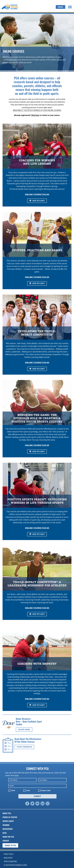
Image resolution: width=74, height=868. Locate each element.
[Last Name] (52, 780)
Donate (60, 7)
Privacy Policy (9, 854)
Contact (6, 841)
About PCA (7, 813)
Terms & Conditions (10, 861)
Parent (13, 790)
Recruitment (8, 829)
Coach (28, 790)
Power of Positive (10, 817)
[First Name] (22, 780)
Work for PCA (8, 837)
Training (6, 825)
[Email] (37, 786)
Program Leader (46, 790)
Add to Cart (37, 201)
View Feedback (24, 747)
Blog (5, 833)
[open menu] (70, 7)
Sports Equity (8, 821)
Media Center (8, 858)
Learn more (24, 730)
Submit (37, 796)
